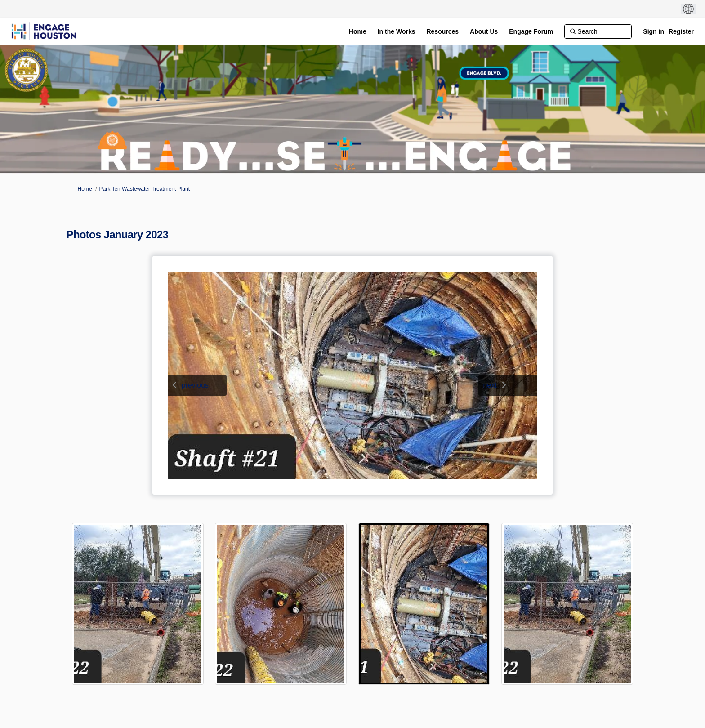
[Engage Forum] (531, 31)
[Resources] (442, 31)
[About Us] (484, 31)
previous (195, 385)
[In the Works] (397, 31)
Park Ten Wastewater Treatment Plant (145, 189)
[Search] (598, 31)
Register (681, 31)
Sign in (654, 31)
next (490, 385)
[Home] (358, 31)
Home (85, 189)
